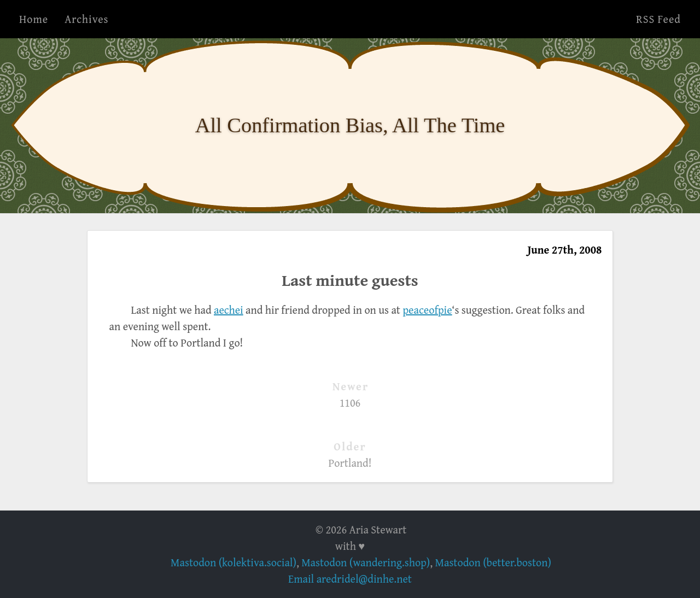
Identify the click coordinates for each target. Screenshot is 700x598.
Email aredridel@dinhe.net (350, 579)
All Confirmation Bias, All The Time (350, 125)
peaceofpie (427, 310)
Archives (86, 19)
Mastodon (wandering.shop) (366, 562)
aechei (229, 310)
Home (34, 19)
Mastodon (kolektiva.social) (234, 562)
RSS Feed (658, 19)
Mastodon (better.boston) (493, 562)
